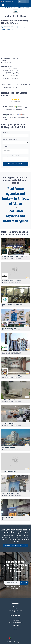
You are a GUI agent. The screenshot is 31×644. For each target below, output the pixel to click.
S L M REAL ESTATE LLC (9, 424)
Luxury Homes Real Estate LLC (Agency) (14, 376)
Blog (16, 612)
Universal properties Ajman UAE (11, 352)
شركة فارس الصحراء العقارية (9, 471)
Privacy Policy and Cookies (16, 622)
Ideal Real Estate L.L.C (8, 400)
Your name (5, 133)
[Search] (22, 2)
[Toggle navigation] (3, 5)
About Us (15, 607)
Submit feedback (15, 164)
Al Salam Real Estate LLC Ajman (11, 281)
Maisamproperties (7, 517)
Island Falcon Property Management (13, 304)
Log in (16, 609)
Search (24, 583)
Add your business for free (15, 610)
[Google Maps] (15, 44)
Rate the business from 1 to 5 (10, 139)
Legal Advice (15, 621)
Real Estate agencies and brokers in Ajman (16, 7)
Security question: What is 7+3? (11, 156)
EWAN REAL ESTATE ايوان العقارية (11, 494)
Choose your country (16, 638)
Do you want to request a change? (10, 26)
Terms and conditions (15, 619)
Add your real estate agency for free (15, 545)
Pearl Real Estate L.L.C (8, 448)
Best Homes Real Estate (9, 328)
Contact (15, 630)
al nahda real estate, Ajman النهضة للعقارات (14, 257)
